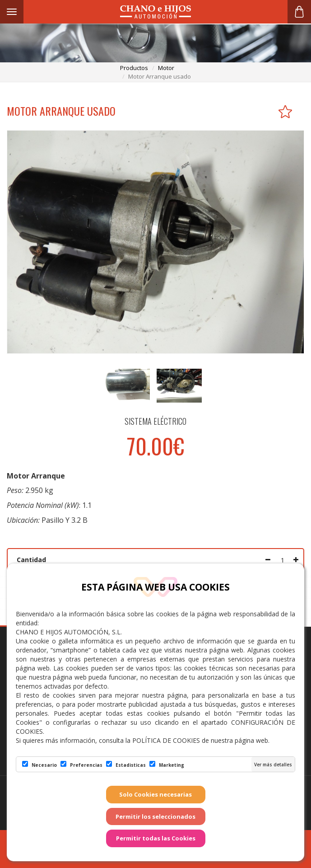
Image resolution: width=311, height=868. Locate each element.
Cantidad (31, 560)
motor (166, 68)
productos (134, 68)
